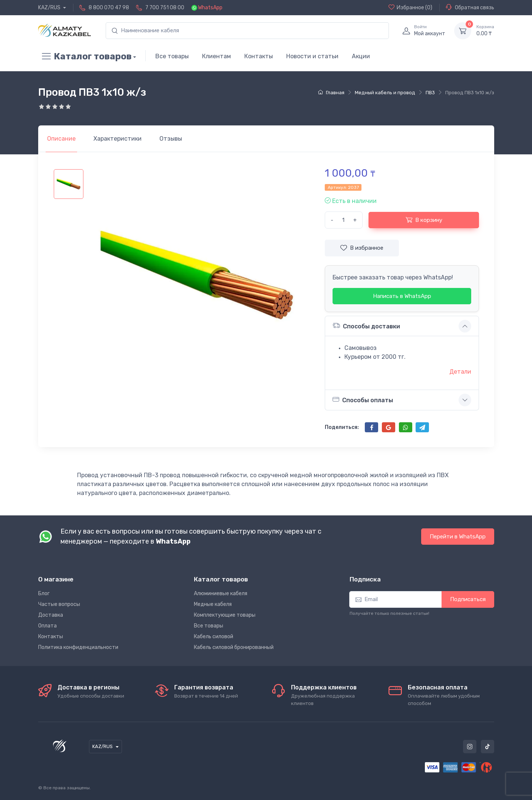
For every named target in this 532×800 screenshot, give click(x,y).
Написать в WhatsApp (402, 296)
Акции (361, 56)
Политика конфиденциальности (78, 647)
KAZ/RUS (50, 8)
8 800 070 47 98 (109, 8)
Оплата (47, 626)
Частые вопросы (59, 604)
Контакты (259, 56)
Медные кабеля (213, 604)
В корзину (424, 220)
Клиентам (217, 56)
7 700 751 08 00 (165, 8)
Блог (44, 594)
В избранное (362, 248)
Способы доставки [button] (366, 326)
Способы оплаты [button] (363, 400)
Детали (460, 372)
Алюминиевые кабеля (221, 594)
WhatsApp (210, 8)
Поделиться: (342, 427)
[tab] (118, 139)
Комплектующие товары (225, 615)
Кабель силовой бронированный (234, 647)
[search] (247, 31)
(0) (410, 7)
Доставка (51, 615)
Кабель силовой (214, 637)
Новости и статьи (312, 56)
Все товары (172, 56)
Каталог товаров (85, 56)
